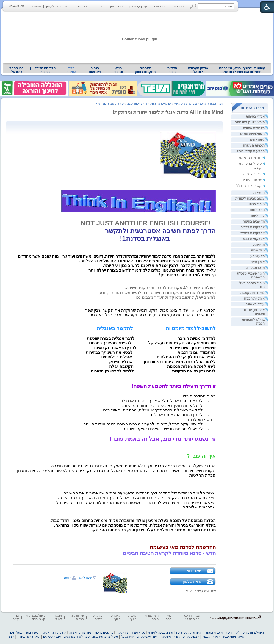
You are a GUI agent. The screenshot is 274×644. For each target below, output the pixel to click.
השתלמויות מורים (252, 134)
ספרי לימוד (257, 210)
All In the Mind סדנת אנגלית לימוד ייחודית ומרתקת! (168, 112)
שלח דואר (193, 570)
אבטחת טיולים (52, 637)
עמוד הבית (217, 104)
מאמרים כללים (97, 617)
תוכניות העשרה (254, 145)
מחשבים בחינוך (254, 222)
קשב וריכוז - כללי (249, 186)
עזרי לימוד (257, 216)
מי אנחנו (36, 6)
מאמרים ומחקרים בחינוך (145, 70)
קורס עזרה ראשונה (54, 632)
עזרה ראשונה (255, 304)
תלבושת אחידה (254, 128)
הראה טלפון (193, 581)
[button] (193, 6)
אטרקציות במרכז (253, 233)
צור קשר (82, 6)
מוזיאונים (258, 245)
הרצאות (259, 193)
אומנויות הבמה (254, 298)
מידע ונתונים (118, 70)
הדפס (67, 578)
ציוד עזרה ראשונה (80, 632)
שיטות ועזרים (252, 180)
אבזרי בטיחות (255, 117)
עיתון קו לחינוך (138, 6)
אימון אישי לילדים (147, 637)
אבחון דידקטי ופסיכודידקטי (192, 617)
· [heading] (208, 401)
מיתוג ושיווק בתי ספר (250, 122)
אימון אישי (258, 262)
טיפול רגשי (257, 204)
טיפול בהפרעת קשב (105, 637)
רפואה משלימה (170, 637)
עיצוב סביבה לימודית (250, 198)
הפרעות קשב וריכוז (251, 151)
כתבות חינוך (132, 617)
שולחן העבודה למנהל (198, 70)
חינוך (11, 637)
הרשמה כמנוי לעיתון (59, 6)
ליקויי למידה (252, 174)
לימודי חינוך (257, 140)
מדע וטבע (258, 256)
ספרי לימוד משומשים (77, 637)
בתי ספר (169, 617)
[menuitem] (242, 70)
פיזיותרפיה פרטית (77, 617)
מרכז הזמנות (160, 6)
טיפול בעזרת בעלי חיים (24, 632)
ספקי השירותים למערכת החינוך (168, 104)
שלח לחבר (85, 578)
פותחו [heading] (150, 310)
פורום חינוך (116, 6)
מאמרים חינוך (115, 617)
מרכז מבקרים (255, 268)
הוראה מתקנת (250, 157)
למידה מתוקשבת (253, 293)
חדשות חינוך (172, 70)
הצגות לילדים (191, 637)
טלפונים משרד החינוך (45, 70)
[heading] (114, 270)
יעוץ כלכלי (127, 637)
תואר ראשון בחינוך (29, 637)
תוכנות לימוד (58, 617)
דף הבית (179, 6)
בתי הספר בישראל (16, 70)
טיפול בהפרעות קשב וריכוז (36, 617)
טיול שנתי (258, 250)
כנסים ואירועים (95, 70)
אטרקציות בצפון (253, 239)
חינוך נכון (99, 6)
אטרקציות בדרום (253, 227)
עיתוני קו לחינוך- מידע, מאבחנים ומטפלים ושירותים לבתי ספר (242, 70)
